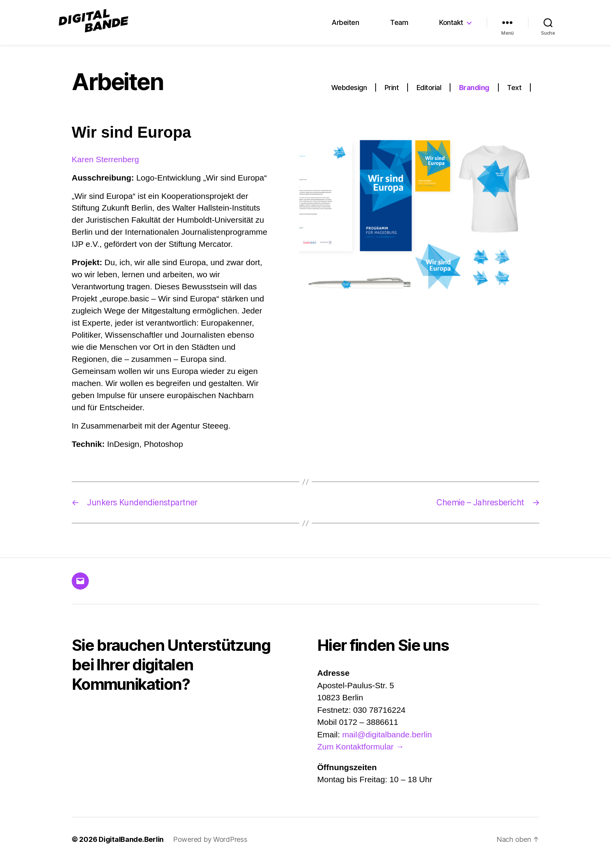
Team (399, 26)
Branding (474, 95)
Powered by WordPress (210, 846)
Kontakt (451, 26)
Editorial (429, 95)
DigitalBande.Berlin (131, 846)
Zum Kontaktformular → (361, 754)
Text (514, 95)
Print (392, 95)
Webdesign (349, 95)
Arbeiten (345, 26)
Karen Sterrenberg (105, 166)
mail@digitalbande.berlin (387, 741)
